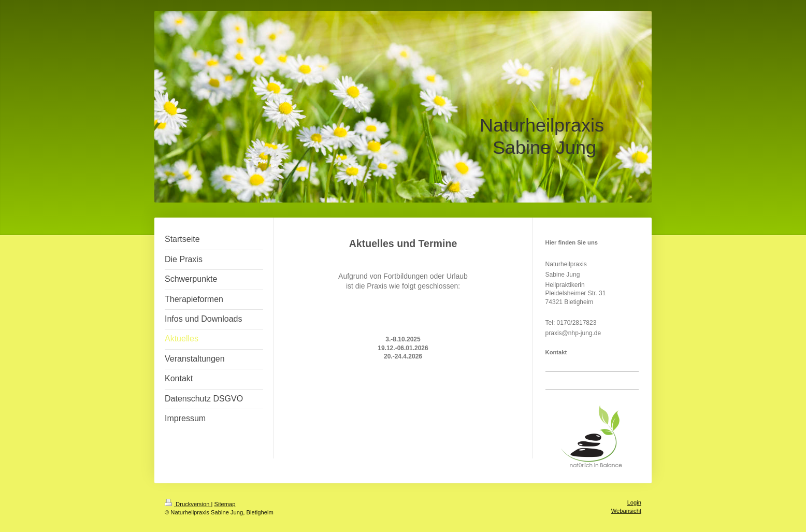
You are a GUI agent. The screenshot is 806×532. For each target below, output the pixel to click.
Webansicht (626, 511)
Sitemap (225, 504)
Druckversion (188, 504)
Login (634, 502)
